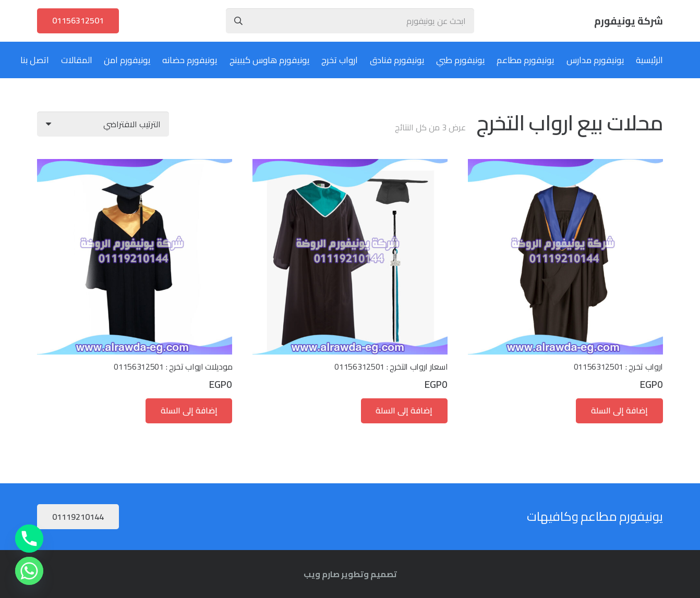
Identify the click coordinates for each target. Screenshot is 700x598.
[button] (619, 411)
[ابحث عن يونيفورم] (350, 21)
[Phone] (29, 539)
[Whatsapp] (29, 571)
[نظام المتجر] (103, 124)
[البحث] (238, 21)
